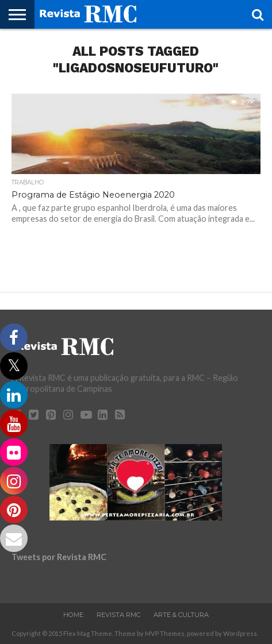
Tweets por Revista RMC (59, 557)
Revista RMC (118, 615)
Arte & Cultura (181, 615)
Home (73, 615)
